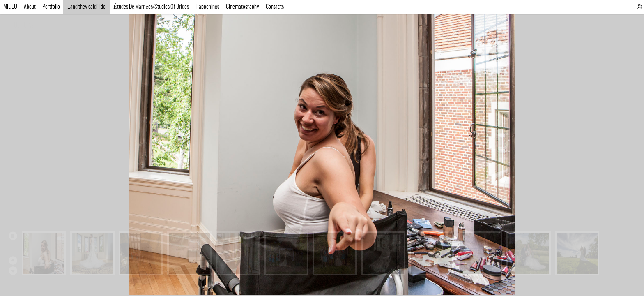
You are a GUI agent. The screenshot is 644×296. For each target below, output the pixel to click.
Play (13, 236)
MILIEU (23, 25)
